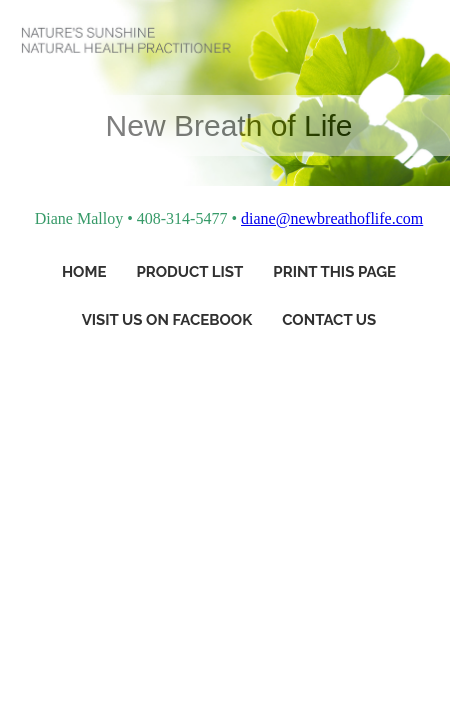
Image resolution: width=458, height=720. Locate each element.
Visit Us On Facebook (167, 320)
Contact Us (329, 320)
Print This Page (334, 272)
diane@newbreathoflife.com (332, 218)
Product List (189, 272)
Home (84, 272)
